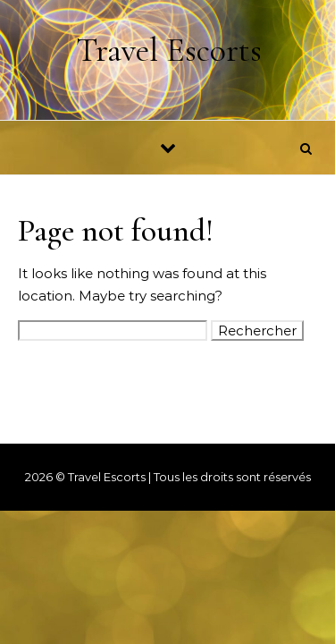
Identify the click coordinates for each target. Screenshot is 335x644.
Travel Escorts (169, 50)
